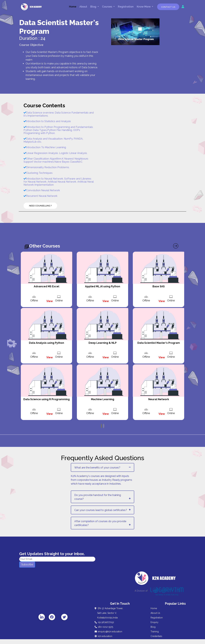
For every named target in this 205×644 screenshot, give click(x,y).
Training (155, 632)
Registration (126, 7)
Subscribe (27, 564)
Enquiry (154, 622)
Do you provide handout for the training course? (98, 497)
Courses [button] (107, 7)
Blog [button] (94, 7)
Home (73, 7)
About (83, 7)
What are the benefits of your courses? (97, 468)
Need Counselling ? (40, 206)
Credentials (156, 636)
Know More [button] (144, 7)
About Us (155, 613)
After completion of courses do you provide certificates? (100, 523)
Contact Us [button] (168, 7)
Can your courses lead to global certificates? (101, 510)
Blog (153, 627)
